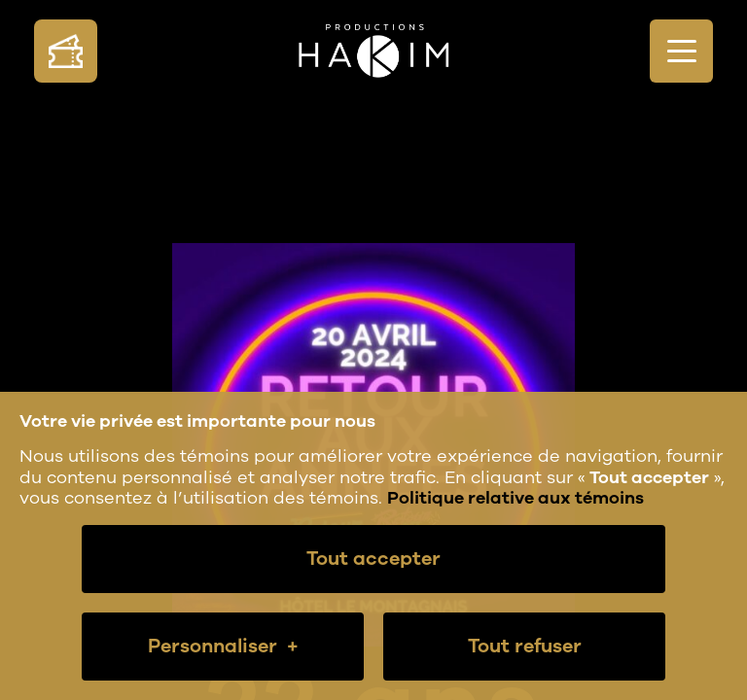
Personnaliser (223, 647)
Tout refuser (525, 646)
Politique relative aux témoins (516, 498)
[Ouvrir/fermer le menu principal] (681, 51)
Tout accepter (373, 559)
